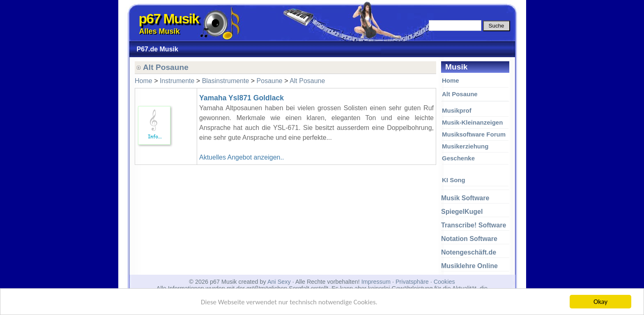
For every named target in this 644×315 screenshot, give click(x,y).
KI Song (454, 180)
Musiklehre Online (469, 266)
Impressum (376, 282)
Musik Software (465, 198)
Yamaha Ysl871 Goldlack (241, 98)
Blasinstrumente (226, 81)
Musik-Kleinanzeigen (472, 122)
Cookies (444, 282)
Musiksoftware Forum (474, 134)
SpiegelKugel (462, 212)
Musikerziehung (465, 146)
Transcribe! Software (474, 225)
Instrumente (177, 81)
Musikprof (457, 110)
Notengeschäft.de (469, 252)
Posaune (270, 81)
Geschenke (458, 158)
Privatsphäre (412, 282)
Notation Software (469, 239)
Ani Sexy (279, 282)
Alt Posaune (460, 94)
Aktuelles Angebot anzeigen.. (241, 157)
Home (451, 80)
